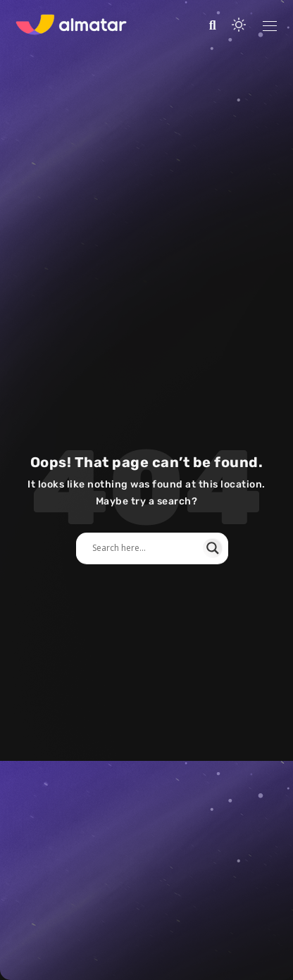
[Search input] (146, 548)
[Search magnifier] (213, 548)
